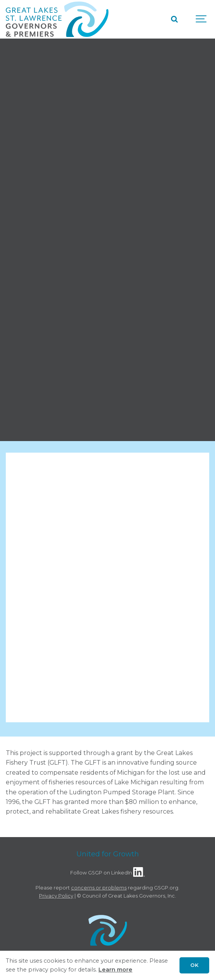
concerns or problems (99, 888)
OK (194, 965)
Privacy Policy (56, 896)
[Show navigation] (201, 19)
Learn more (115, 970)
